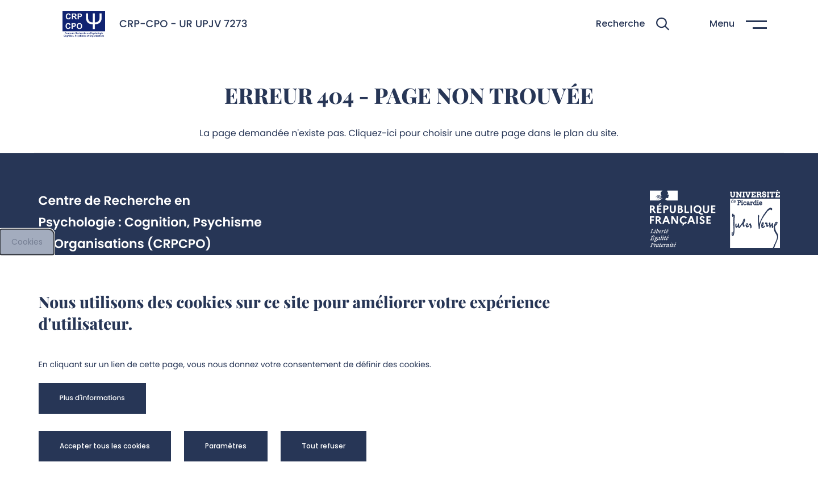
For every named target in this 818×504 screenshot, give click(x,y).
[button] (633, 24)
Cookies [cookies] (27, 242)
